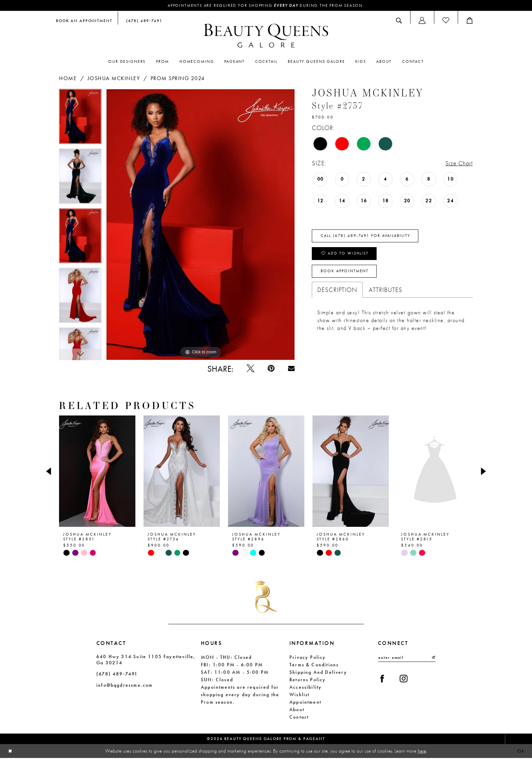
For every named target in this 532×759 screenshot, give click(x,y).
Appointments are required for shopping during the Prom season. (266, 6)
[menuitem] (84, 21)
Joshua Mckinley (114, 78)
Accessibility (306, 688)
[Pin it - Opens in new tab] (270, 369)
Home (68, 78)
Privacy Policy (308, 658)
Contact (299, 718)
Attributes (386, 292)
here (422, 752)
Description (337, 292)
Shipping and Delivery (318, 673)
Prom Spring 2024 (178, 78)
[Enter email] (407, 659)
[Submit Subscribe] (433, 659)
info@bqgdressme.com (125, 686)
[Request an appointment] (84, 21)
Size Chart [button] (458, 163)
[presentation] (97, 472)
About (297, 710)
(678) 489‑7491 (117, 674)
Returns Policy (308, 680)
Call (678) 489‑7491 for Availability (366, 237)
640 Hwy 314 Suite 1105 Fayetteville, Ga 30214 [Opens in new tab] (146, 660)
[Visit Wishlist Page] (446, 21)
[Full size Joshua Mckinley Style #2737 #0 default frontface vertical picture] (201, 225)
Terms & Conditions (314, 665)
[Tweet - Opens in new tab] (249, 369)
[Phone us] (143, 21)
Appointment (305, 703)
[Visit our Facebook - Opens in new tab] (383, 680)
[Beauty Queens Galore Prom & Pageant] (266, 36)
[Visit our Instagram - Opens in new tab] (405, 680)
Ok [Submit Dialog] (521, 752)
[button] (422, 21)
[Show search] (399, 21)
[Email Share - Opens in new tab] (291, 369)
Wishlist (299, 695)
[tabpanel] (80, 119)
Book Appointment (345, 273)
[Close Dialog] (11, 752)
